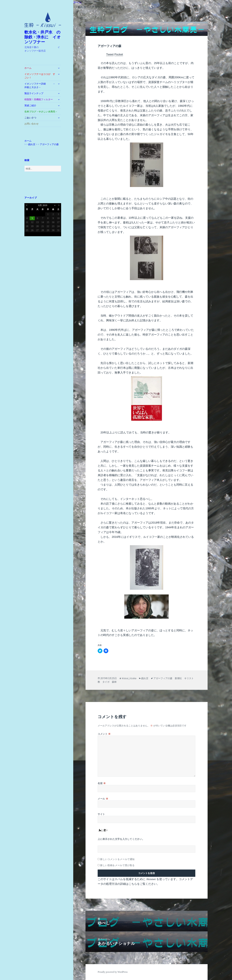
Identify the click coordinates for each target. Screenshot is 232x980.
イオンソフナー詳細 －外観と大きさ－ (40, 85)
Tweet (110, 54)
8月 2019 (43, 205)
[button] (43, 20)
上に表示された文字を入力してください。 (121, 839)
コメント (104, 734)
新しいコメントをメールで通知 (117, 859)
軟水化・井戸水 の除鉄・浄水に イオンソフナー (43, 37)
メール (103, 799)
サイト (101, 814)
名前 (102, 783)
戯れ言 (145, 678)
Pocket (119, 54)
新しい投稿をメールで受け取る (117, 865)
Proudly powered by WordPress (113, 972)
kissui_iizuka (129, 678)
